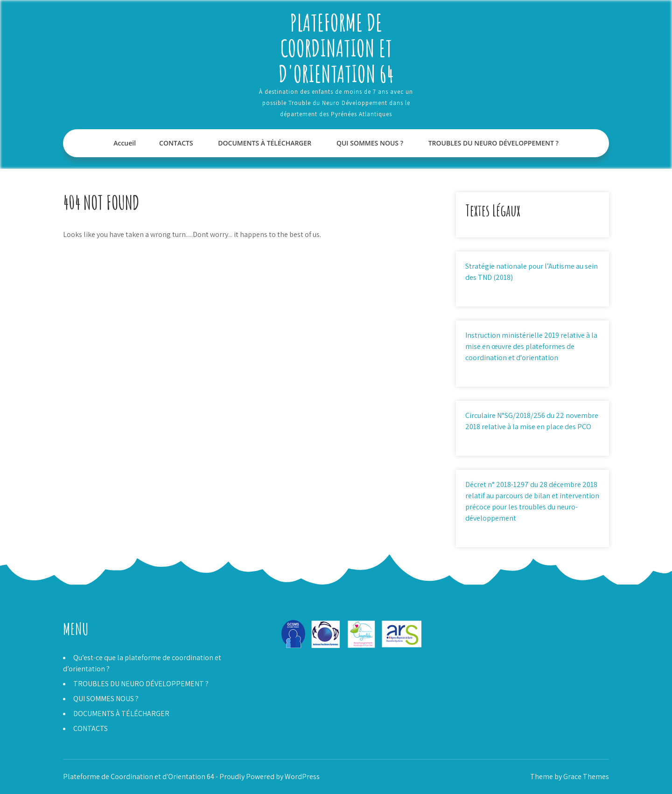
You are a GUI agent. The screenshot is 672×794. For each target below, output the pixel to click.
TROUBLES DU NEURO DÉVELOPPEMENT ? (493, 143)
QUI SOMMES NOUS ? (370, 143)
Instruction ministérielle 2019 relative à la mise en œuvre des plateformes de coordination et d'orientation (531, 346)
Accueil (125, 143)
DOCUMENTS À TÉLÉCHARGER (265, 143)
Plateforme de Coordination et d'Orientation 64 (336, 48)
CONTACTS (176, 143)
